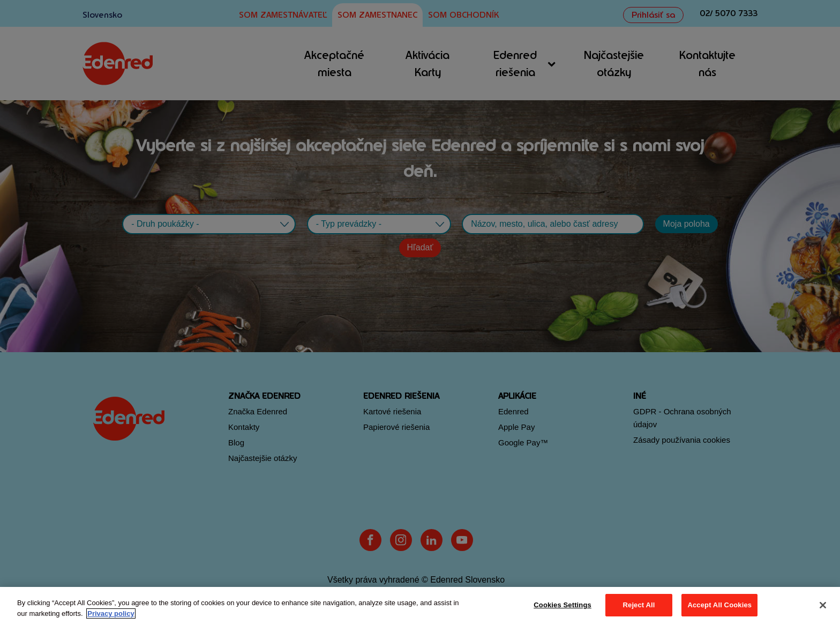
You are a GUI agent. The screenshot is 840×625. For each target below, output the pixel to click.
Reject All (639, 605)
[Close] (823, 605)
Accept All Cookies (719, 605)
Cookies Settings (562, 605)
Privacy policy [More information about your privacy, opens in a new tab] (111, 613)
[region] (420, 606)
